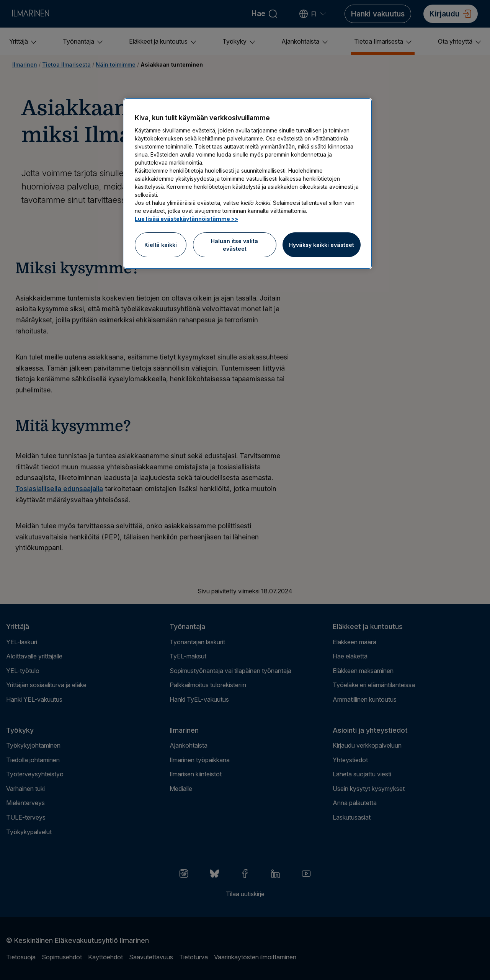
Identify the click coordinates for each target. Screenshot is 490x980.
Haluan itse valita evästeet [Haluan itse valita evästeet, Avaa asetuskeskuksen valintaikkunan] (234, 245)
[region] (248, 184)
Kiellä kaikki (161, 245)
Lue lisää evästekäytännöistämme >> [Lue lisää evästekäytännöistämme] (186, 219)
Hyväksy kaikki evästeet (322, 245)
